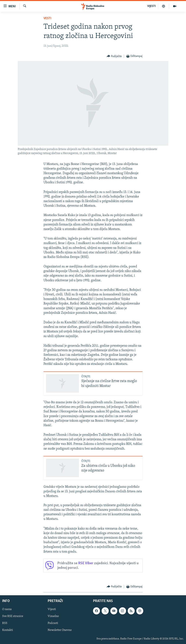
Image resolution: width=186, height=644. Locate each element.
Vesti (47, 18)
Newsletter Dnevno (60, 630)
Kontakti (8, 630)
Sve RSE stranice (13, 616)
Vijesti (52, 609)
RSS (5, 623)
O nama (7, 609)
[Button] (114, 56)
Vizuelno (53, 616)
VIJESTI (151, 6)
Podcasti (53, 623)
